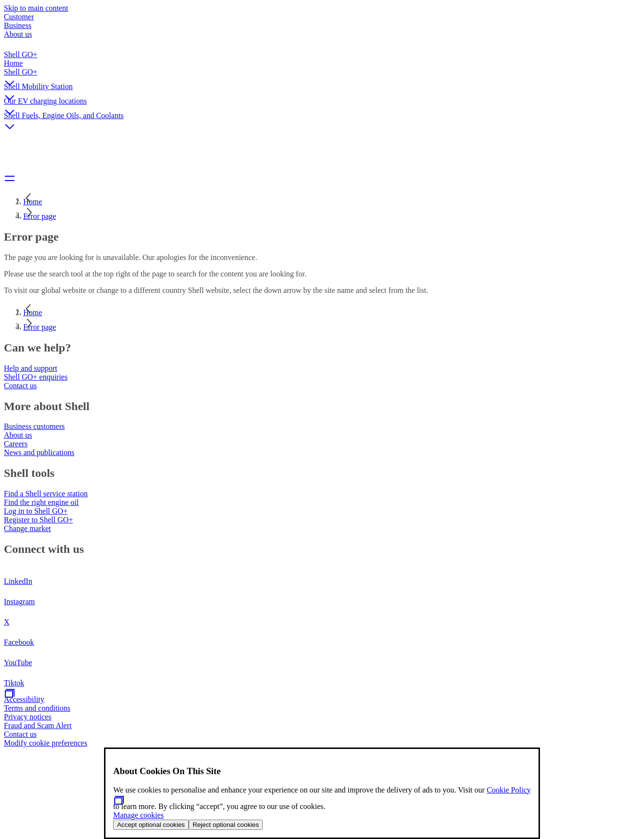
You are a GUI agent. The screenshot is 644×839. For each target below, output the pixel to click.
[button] (322, 75)
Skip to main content (36, 8)
